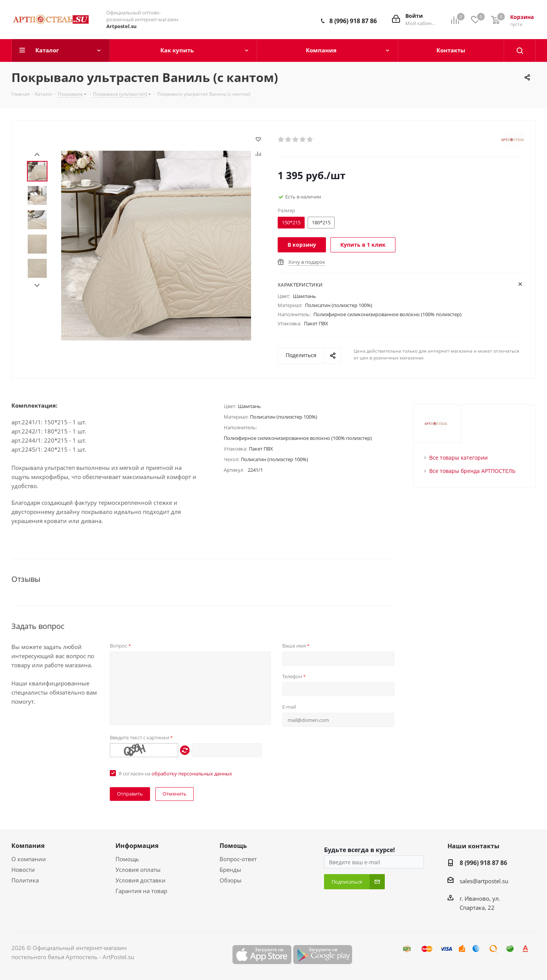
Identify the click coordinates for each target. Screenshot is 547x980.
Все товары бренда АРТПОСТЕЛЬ (472, 471)
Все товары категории (458, 458)
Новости (23, 870)
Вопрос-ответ (238, 859)
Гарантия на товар (141, 891)
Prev (37, 155)
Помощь (127, 859)
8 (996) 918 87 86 (353, 21)
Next (37, 286)
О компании (29, 859)
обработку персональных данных (192, 774)
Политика (25, 880)
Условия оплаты (138, 870)
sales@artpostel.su (484, 881)
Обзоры (231, 880)
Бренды (230, 870)
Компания (28, 846)
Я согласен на (175, 774)
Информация (137, 846)
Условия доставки (141, 880)
